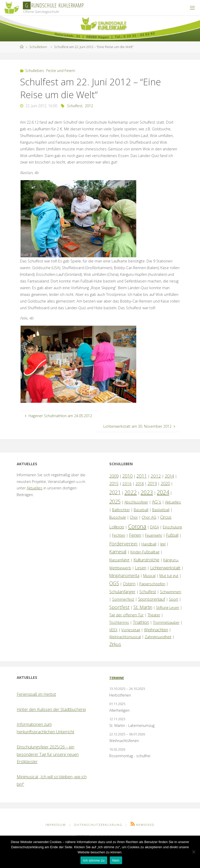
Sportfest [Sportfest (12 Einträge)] (119, 607)
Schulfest (75, 106)
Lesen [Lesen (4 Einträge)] (141, 568)
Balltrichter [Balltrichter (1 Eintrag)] (121, 510)
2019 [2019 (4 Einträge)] (152, 483)
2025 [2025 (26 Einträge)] (115, 502)
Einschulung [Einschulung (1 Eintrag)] (172, 527)
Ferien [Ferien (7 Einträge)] (135, 535)
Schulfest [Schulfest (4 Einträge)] (148, 592)
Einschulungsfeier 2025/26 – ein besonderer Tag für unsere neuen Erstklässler (48, 754)
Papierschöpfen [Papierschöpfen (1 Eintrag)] (152, 584)
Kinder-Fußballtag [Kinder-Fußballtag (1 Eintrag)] (145, 552)
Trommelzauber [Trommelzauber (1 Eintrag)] (166, 622)
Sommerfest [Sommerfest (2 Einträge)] (123, 599)
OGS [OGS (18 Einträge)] (114, 583)
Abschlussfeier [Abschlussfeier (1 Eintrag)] (136, 502)
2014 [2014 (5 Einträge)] (169, 476)
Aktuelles (35, 488)
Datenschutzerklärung (98, 825)
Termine (117, 678)
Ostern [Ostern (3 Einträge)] (129, 584)
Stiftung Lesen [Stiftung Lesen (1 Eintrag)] (168, 607)
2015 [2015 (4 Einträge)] (114, 483)
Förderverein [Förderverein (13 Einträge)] (123, 543)
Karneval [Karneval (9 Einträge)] (118, 552)
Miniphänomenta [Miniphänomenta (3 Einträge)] (124, 575)
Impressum (56, 825)
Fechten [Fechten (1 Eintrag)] (119, 535)
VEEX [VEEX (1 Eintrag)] (113, 630)
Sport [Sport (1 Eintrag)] (174, 599)
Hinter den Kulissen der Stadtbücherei (51, 709)
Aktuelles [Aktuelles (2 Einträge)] (173, 502)
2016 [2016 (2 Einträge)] (127, 483)
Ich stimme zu (94, 860)
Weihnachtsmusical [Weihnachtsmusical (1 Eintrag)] (125, 637)
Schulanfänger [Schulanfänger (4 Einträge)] (122, 592)
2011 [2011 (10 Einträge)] (142, 476)
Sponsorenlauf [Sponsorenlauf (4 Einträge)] (152, 599)
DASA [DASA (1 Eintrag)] (154, 527)
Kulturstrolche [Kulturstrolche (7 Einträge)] (146, 560)
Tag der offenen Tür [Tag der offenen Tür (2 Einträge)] (126, 615)
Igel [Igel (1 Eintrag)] (163, 544)
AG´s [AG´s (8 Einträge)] (157, 502)
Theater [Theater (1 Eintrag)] (154, 615)
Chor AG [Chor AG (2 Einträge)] (149, 517)
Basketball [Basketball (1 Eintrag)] (161, 510)
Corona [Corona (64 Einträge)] (137, 526)
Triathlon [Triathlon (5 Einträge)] (141, 622)
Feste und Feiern (61, 71)
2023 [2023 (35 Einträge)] (147, 492)
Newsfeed (145, 825)
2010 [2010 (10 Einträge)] (128, 476)
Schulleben (38, 47)
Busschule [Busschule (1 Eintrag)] (118, 517)
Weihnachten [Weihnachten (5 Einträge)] (156, 630)
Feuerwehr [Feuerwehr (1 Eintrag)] (154, 535)
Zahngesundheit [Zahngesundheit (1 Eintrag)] (158, 637)
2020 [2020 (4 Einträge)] (165, 483)
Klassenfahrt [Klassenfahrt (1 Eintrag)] (119, 560)
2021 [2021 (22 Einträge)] (115, 492)
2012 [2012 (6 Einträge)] (156, 476)
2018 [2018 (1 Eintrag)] (140, 484)
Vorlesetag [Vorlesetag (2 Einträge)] (131, 630)
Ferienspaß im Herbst (36, 694)
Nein (116, 860)
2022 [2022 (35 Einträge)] (131, 492)
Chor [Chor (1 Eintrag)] (134, 517)
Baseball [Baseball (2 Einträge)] (141, 510)
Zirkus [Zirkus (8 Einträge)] (115, 644)
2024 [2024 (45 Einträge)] (163, 492)
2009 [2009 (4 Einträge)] (114, 476)
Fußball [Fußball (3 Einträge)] (172, 535)
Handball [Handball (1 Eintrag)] (149, 544)
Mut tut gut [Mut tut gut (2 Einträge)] (169, 575)
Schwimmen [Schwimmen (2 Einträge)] (171, 592)
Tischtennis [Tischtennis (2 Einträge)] (119, 622)
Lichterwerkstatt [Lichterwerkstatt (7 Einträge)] (165, 568)
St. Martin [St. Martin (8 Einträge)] (143, 607)
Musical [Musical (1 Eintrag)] (149, 576)
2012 (89, 106)
